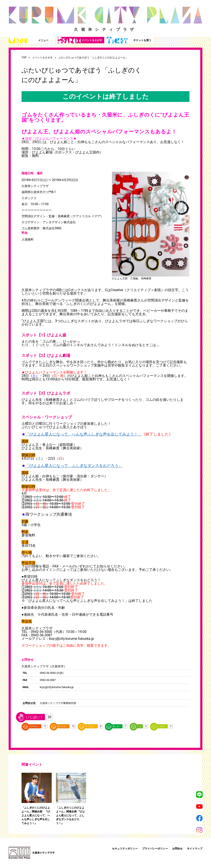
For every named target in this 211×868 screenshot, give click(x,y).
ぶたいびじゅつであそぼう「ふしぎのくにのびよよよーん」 (93, 58)
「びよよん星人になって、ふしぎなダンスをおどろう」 (74, 466)
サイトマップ (195, 849)
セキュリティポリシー (125, 849)
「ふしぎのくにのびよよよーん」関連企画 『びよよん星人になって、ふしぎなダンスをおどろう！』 (71, 815)
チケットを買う (129, 40)
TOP (24, 58)
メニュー (31, 40)
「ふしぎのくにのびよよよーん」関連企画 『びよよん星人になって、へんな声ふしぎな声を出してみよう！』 (36, 815)
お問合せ (177, 849)
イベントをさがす (80, 40)
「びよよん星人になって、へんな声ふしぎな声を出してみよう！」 (84, 434)
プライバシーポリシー (155, 849)
